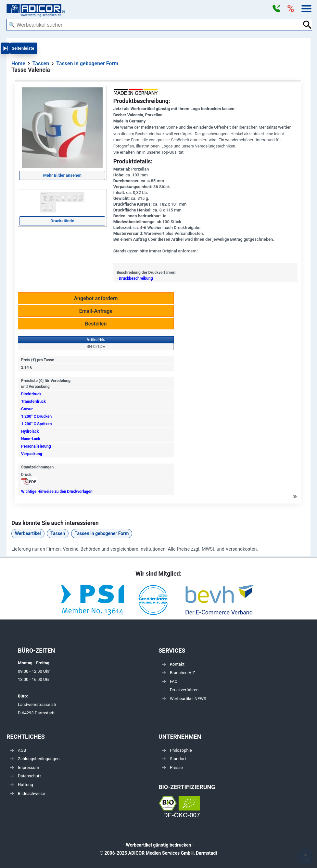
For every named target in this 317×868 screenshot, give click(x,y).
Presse (172, 767)
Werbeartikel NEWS (184, 699)
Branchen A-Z (178, 673)
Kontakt (173, 664)
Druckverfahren (180, 690)
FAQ (170, 681)
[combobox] (154, 25)
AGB (18, 750)
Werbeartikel (28, 533)
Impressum (24, 767)
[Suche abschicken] (307, 25)
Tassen (58, 533)
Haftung (21, 785)
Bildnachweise (27, 793)
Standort (174, 759)
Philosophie (177, 750)
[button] (276, 9)
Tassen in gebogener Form (102, 533)
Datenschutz (25, 776)
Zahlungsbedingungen (35, 759)
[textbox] (154, 25)
